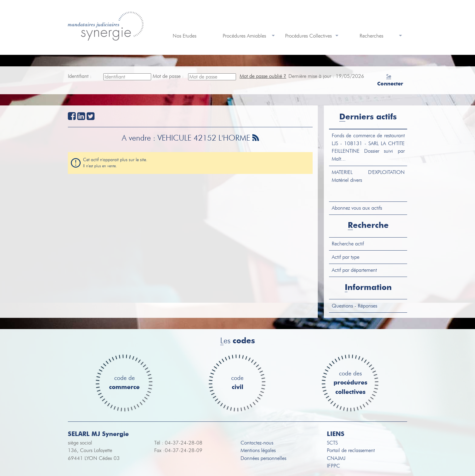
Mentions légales (258, 450)
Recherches (371, 36)
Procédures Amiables (244, 36)
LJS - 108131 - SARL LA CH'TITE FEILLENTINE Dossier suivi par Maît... (368, 147)
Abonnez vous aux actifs (357, 208)
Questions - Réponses (354, 306)
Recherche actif (348, 244)
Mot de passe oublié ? (263, 76)
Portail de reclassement (351, 450)
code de (124, 383)
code (237, 383)
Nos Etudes (184, 36)
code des (350, 383)
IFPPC (333, 466)
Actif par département (354, 270)
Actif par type (345, 257)
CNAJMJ (336, 458)
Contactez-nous (257, 443)
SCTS (332, 443)
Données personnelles (263, 458)
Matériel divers (368, 176)
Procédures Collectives (308, 36)
